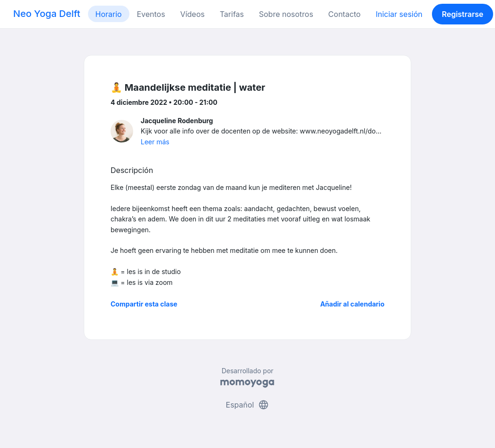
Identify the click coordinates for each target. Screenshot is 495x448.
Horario (109, 14)
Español (247, 405)
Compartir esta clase (144, 304)
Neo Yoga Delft (47, 14)
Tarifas (232, 14)
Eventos (151, 14)
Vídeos (192, 14)
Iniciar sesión (399, 14)
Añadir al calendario (352, 304)
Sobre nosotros (286, 14)
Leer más (155, 142)
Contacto (345, 14)
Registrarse (463, 14)
